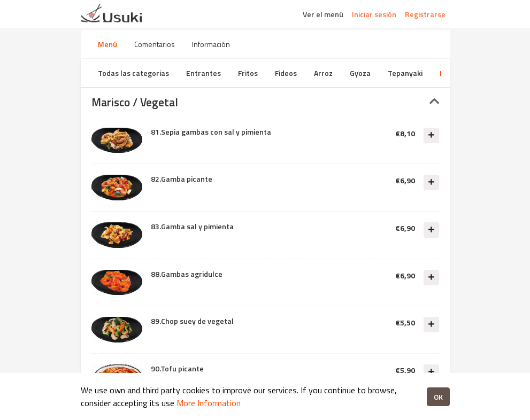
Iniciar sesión (374, 14)
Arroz (323, 73)
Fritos (248, 73)
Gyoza (360, 73)
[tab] (265, 102)
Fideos (286, 73)
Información (211, 44)
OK (438, 397)
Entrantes (203, 73)
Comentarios (155, 44)
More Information (209, 403)
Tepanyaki (405, 73)
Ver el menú (323, 14)
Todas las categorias (133, 73)
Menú (107, 44)
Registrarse (425, 14)
